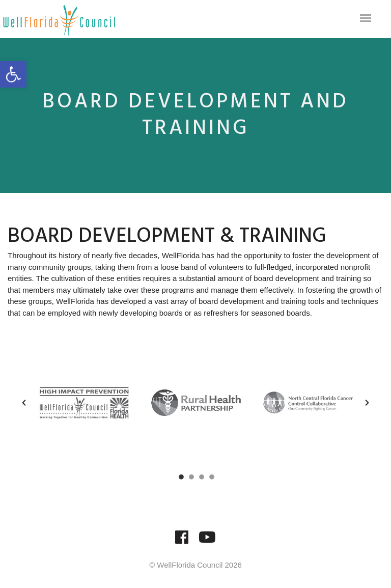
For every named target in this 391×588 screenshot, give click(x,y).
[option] (84, 403)
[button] (24, 403)
